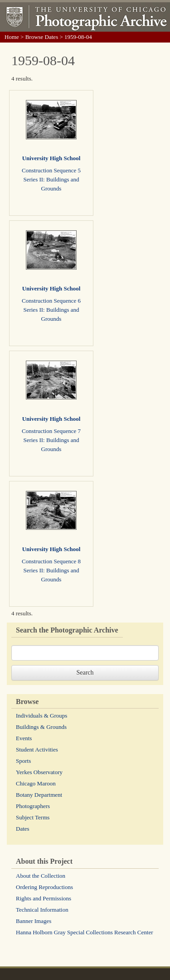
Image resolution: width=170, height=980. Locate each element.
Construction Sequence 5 (51, 170)
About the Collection (41, 876)
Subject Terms (33, 817)
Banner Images (34, 921)
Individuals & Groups (41, 716)
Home (12, 37)
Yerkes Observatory (39, 772)
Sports (23, 761)
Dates (23, 829)
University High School (51, 158)
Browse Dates (42, 37)
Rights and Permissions (44, 898)
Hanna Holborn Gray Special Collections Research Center (85, 932)
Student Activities (37, 749)
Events (24, 738)
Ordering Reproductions (44, 887)
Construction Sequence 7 (51, 431)
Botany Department (39, 795)
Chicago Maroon (36, 783)
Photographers (33, 806)
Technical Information (42, 910)
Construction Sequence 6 (51, 301)
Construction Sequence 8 (51, 561)
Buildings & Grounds (41, 727)
